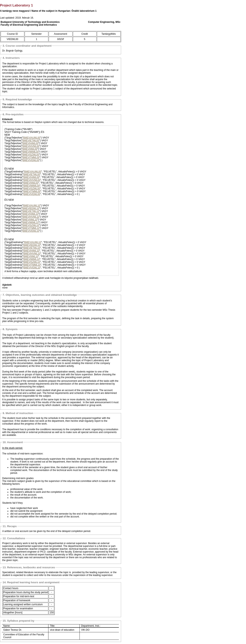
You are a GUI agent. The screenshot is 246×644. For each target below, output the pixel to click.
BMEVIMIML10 (31, 222)
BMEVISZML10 (31, 225)
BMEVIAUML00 (32, 138)
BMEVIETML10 (31, 211)
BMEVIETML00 (31, 141)
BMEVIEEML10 (31, 208)
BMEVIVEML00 (31, 160)
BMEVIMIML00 (31, 152)
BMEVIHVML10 (31, 217)
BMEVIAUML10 (32, 206)
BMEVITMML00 (31, 157)
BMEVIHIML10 (30, 214)
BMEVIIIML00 (30, 149)
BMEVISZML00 (31, 155)
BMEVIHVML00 (31, 146)
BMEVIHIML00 (30, 143)
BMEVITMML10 (31, 228)
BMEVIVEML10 (31, 231)
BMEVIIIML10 (30, 220)
